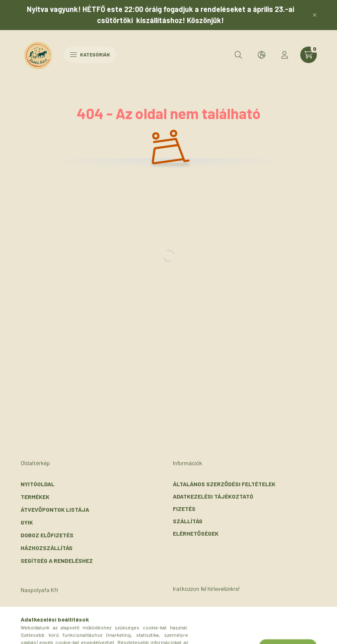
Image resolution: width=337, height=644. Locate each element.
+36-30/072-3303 (55, 623)
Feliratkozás (206, 617)
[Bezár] (315, 15)
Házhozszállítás (47, 548)
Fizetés (184, 509)
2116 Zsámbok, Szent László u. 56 (79, 611)
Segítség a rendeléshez (57, 561)
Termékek (35, 497)
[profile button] (285, 55)
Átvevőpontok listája (55, 509)
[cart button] (309, 55)
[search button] (238, 55)
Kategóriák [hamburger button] (90, 54)
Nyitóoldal (38, 484)
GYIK (27, 522)
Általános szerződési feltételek (224, 484)
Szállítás (188, 521)
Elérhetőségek (196, 533)
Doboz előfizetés (47, 535)
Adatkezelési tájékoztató (213, 496)
